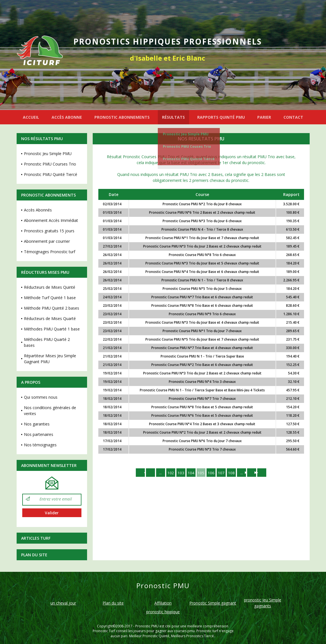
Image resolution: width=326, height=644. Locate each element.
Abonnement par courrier (47, 241)
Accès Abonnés (38, 210)
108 (233, 473)
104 (190, 473)
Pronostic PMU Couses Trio (187, 146)
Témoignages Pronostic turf (50, 252)
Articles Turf (36, 538)
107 (223, 473)
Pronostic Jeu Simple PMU (186, 134)
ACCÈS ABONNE (67, 117)
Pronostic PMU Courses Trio (50, 164)
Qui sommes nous (41, 397)
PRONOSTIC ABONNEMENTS (122, 117)
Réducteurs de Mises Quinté (50, 287)
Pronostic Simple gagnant (213, 603)
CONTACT (293, 117)
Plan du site (34, 555)
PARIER (264, 117)
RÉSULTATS (173, 117)
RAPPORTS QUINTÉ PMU (221, 117)
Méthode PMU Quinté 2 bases (52, 308)
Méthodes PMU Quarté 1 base (52, 329)
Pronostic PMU (147, 626)
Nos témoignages (40, 445)
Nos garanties (37, 424)
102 (169, 473)
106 (212, 473)
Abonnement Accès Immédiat (51, 220)
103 (180, 473)
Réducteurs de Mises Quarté (50, 318)
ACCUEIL (31, 117)
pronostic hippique (163, 612)
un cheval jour (63, 603)
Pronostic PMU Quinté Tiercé (189, 159)
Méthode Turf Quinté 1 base (50, 298)
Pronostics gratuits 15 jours (49, 231)
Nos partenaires (39, 434)
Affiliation (163, 603)
